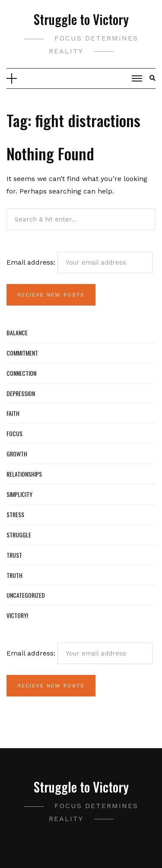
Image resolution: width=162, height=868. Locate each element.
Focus (14, 433)
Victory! (17, 615)
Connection (21, 373)
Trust (14, 555)
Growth (17, 454)
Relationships (24, 474)
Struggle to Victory (81, 19)
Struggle (19, 535)
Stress (15, 514)
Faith (13, 413)
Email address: (79, 262)
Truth (14, 575)
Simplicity (19, 494)
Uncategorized (26, 595)
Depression (21, 393)
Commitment (22, 353)
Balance (17, 333)
